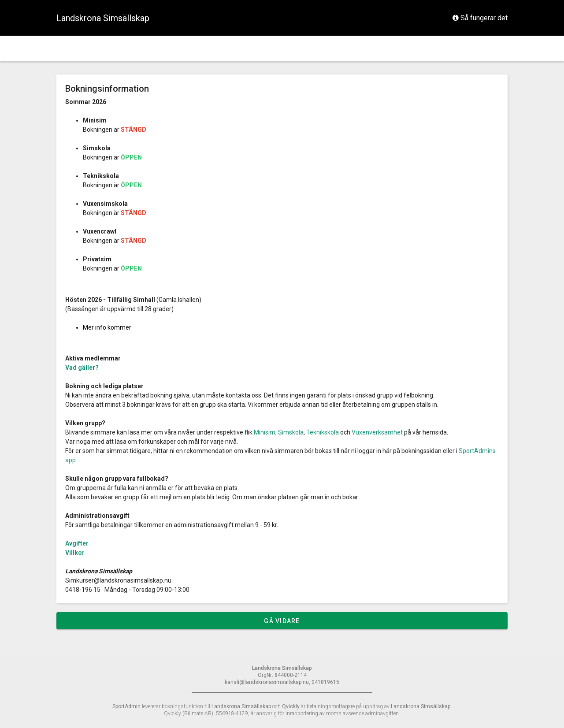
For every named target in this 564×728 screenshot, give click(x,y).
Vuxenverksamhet (377, 432)
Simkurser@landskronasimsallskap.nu (118, 580)
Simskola (291, 432)
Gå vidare (282, 621)
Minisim (265, 432)
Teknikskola (323, 432)
